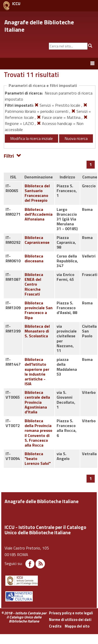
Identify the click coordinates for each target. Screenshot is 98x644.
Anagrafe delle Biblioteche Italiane (39, 26)
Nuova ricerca (76, 138)
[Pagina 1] (91, 164)
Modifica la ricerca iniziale (31, 138)
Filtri (13, 155)
